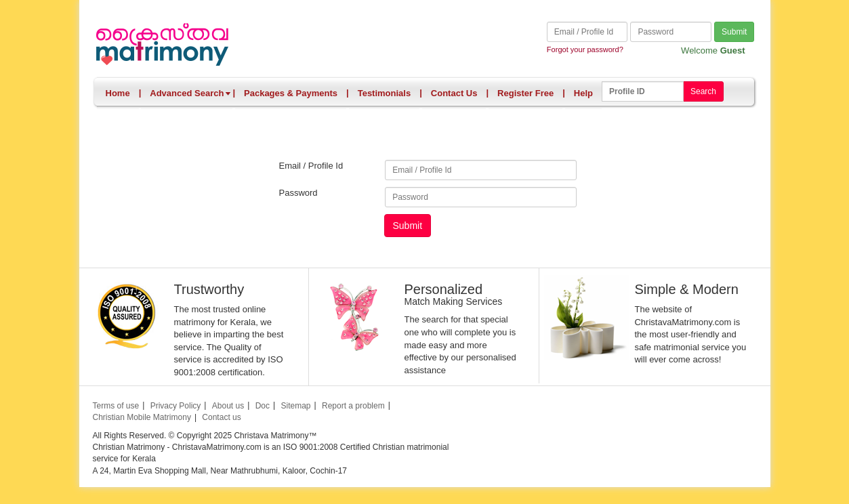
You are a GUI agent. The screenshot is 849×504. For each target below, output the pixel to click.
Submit (734, 32)
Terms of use (116, 406)
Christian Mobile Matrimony (142, 417)
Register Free (525, 93)
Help (583, 93)
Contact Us (454, 93)
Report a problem (353, 406)
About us (228, 406)
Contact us (221, 417)
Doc (263, 406)
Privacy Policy (176, 406)
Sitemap (295, 406)
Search (703, 91)
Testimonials (385, 93)
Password (298, 193)
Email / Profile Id (311, 166)
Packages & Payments (291, 93)
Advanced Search (190, 93)
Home (118, 93)
